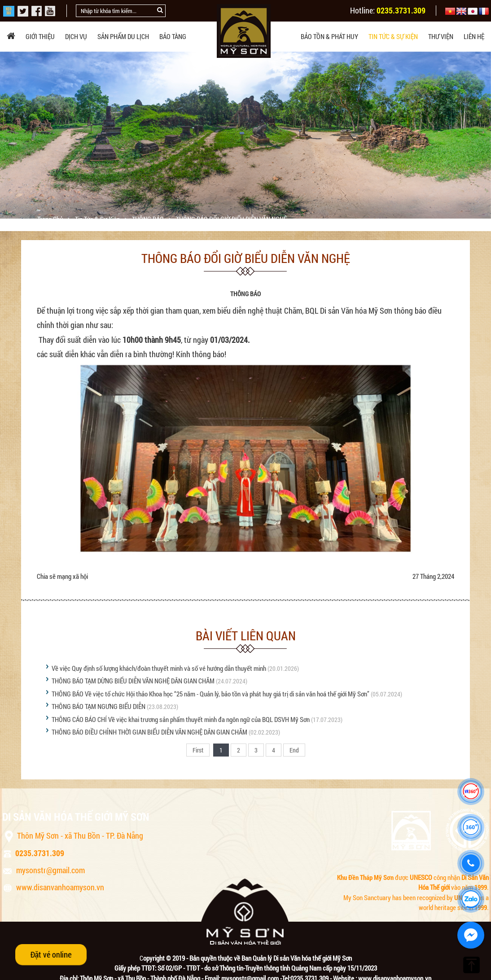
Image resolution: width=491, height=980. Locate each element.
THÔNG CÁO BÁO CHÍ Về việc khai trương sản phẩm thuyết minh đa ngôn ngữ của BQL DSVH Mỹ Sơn (181, 719)
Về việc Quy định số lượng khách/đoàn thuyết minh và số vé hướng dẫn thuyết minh (159, 668)
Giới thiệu (40, 36)
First (198, 750)
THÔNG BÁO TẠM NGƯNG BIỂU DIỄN (99, 706)
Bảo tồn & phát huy (329, 36)
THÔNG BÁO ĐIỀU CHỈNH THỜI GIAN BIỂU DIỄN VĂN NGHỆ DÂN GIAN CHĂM (149, 732)
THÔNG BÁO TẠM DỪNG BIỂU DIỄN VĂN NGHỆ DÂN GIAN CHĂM (133, 681)
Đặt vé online (51, 954)
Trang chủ (51, 219)
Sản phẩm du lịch (123, 36)
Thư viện (441, 36)
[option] (245, 135)
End (294, 750)
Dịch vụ (76, 36)
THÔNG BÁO (149, 219)
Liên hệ (474, 36)
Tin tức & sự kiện (393, 36)
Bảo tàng (173, 36)
